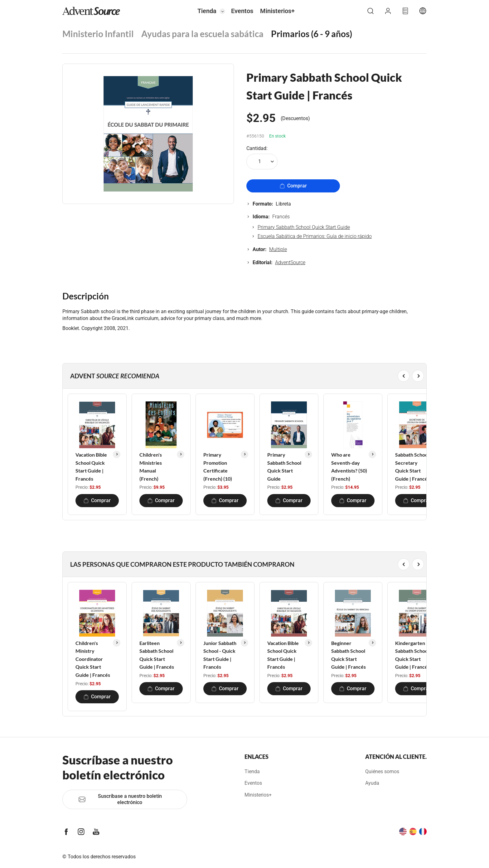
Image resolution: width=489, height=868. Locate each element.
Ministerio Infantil (98, 34)
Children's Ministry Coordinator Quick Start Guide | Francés (93, 659)
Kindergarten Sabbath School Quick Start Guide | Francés (412, 655)
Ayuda (372, 783)
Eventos (242, 11)
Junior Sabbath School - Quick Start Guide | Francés (220, 655)
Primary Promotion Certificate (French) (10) (218, 467)
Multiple (278, 249)
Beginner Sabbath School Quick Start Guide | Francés (349, 655)
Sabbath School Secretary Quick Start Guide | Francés (412, 467)
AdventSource (290, 262)
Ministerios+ (277, 11)
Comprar (293, 186)
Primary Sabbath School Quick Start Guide (304, 227)
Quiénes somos (382, 771)
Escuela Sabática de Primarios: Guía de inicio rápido (315, 236)
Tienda (207, 11)
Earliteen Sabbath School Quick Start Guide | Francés (157, 655)
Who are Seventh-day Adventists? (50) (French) (349, 467)
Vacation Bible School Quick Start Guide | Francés (91, 467)
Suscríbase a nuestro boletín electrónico (120, 799)
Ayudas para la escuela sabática (202, 34)
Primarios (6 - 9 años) (312, 34)
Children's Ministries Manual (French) (151, 467)
